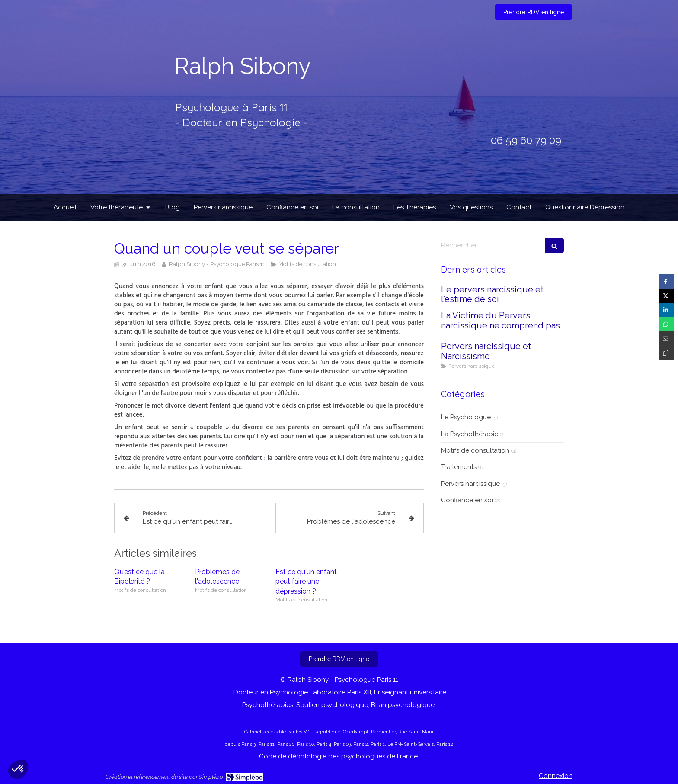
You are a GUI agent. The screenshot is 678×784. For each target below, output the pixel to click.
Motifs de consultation (475, 450)
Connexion (556, 776)
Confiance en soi (467, 500)
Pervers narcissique (470, 484)
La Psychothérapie (470, 434)
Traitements (459, 467)
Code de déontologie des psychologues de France (338, 756)
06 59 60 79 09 (526, 140)
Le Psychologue (466, 417)
